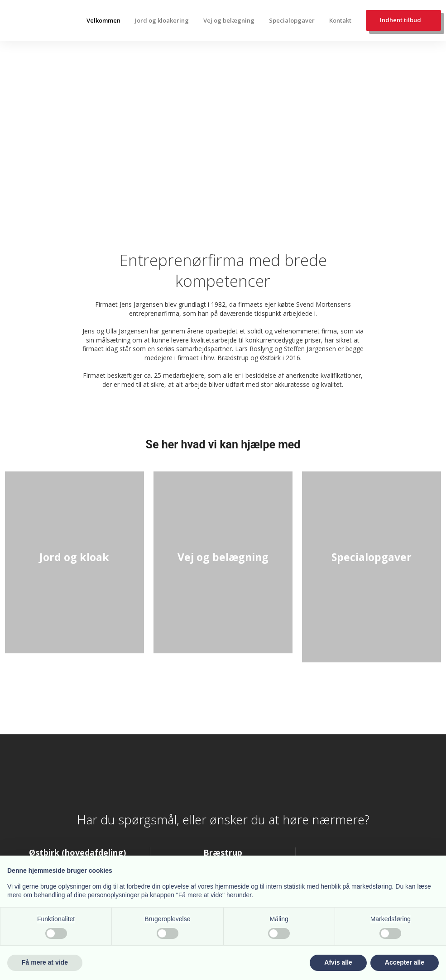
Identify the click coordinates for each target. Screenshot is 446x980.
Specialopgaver (292, 20)
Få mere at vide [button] (45, 962)
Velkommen (103, 20)
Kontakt (340, 20)
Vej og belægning (229, 20)
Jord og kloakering (162, 20)
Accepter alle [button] (405, 962)
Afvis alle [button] (338, 962)
